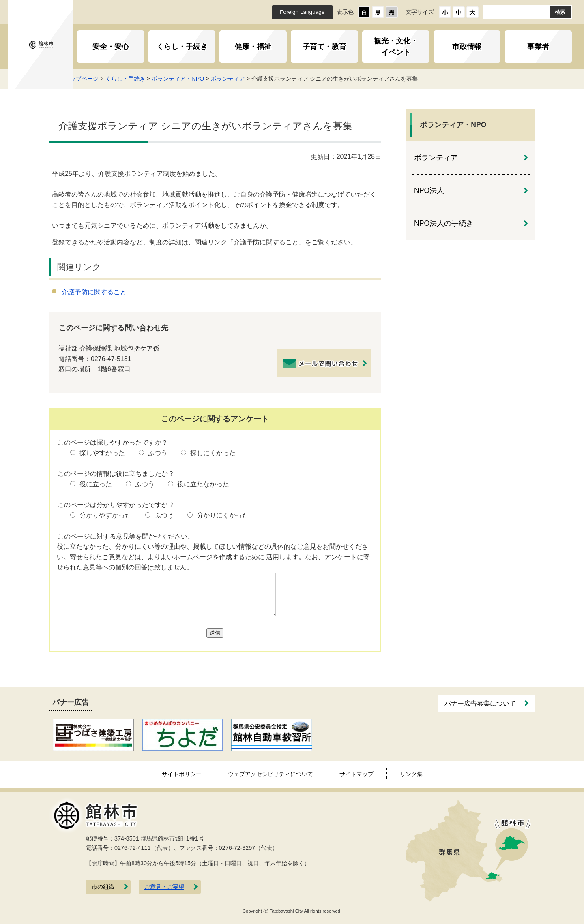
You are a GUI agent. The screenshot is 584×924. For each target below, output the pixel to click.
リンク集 (411, 774)
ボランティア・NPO (192, 79)
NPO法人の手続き (444, 223)
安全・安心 (111, 47)
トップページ (96, 79)
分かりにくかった (223, 515)
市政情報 (467, 47)
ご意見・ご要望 (164, 887)
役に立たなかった (203, 484)
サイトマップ (356, 774)
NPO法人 (429, 190)
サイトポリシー (182, 774)
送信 (215, 633)
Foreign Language (302, 12)
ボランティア (242, 79)
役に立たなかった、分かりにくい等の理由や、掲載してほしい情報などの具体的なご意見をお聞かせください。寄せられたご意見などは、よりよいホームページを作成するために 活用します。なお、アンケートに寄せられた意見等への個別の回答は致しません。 (213, 557)
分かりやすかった (105, 515)
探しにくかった (213, 453)
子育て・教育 (324, 47)
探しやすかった (102, 453)
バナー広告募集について (480, 703)
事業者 (538, 47)
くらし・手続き (182, 47)
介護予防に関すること (94, 292)
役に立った (96, 484)
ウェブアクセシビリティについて (271, 774)
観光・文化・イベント (396, 47)
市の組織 (103, 887)
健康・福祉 (253, 47)
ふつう (158, 453)
